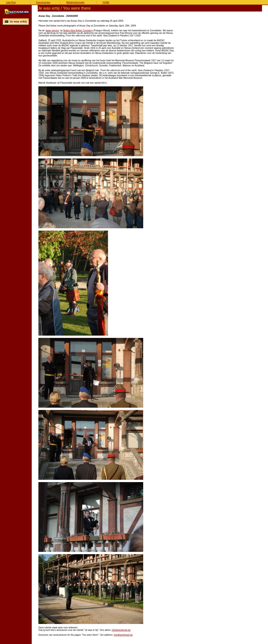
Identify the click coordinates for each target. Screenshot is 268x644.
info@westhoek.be (121, 630)
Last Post (11, 2)
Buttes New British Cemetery (78, 31)
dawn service (52, 31)
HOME (106, 2)
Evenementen (43, 2)
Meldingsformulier (76, 2)
